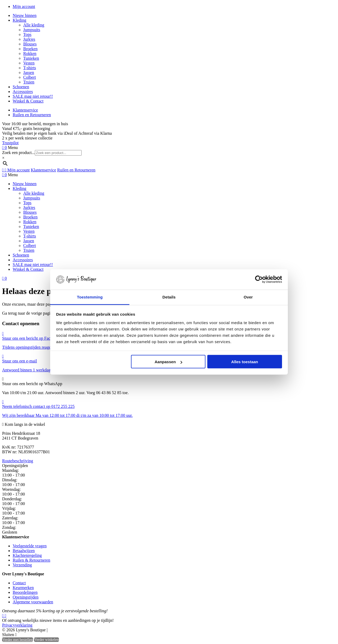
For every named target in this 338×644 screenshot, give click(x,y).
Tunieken (31, 58)
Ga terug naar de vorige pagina (28, 313)
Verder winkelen (46, 640)
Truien (29, 82)
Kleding (20, 20)
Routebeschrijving (18, 461)
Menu (13, 148)
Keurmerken (23, 588)
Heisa (71, 630)
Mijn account (24, 6)
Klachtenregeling (27, 555)
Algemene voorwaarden (33, 602)
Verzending (22, 565)
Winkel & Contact (28, 101)
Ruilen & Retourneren (31, 560)
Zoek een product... (18, 153)
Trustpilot (10, 143)
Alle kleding (34, 25)
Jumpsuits (32, 30)
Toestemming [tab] (90, 297)
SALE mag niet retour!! (33, 96)
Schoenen (21, 87)
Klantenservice (25, 110)
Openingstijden (26, 597)
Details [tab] (169, 297)
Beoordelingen (25, 592)
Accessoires (23, 92)
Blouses (30, 44)
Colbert (30, 77)
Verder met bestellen (18, 640)
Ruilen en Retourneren (32, 115)
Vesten (29, 63)
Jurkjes (29, 39)
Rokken (30, 53)
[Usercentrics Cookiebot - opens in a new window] (259, 279)
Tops (27, 34)
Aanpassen (168, 362)
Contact (19, 583)
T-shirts (30, 68)
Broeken (30, 49)
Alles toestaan (245, 362)
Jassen (29, 73)
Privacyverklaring (17, 625)
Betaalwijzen (24, 551)
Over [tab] (248, 297)
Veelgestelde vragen (30, 546)
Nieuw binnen (25, 15)
